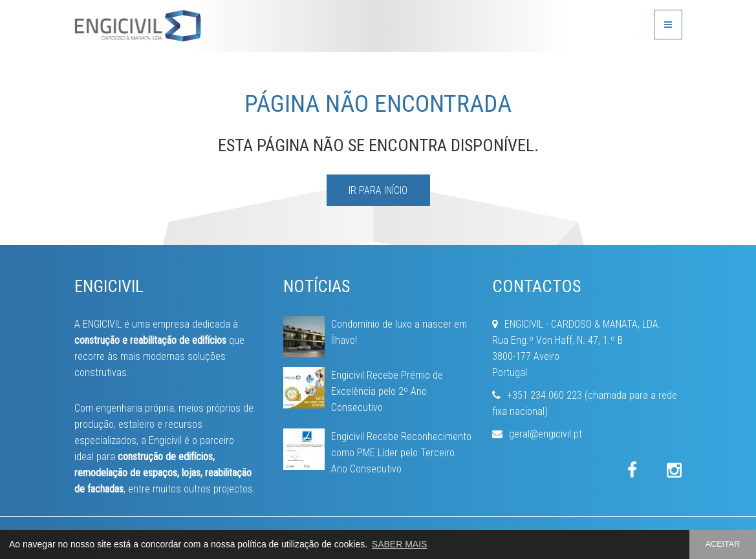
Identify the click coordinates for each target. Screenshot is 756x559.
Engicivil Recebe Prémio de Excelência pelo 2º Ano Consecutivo (387, 391)
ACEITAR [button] (723, 544)
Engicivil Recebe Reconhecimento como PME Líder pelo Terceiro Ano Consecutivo (401, 453)
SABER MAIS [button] (400, 544)
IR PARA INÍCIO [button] (378, 190)
